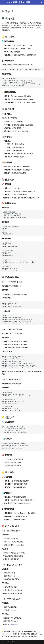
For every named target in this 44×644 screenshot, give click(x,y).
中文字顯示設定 (13, 624)
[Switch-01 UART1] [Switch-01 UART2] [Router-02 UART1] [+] (23, 69)
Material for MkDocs (13, 642)
